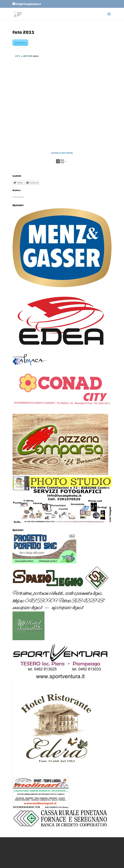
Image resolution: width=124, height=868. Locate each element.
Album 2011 (20, 43)
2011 (18, 56)
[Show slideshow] (62, 153)
